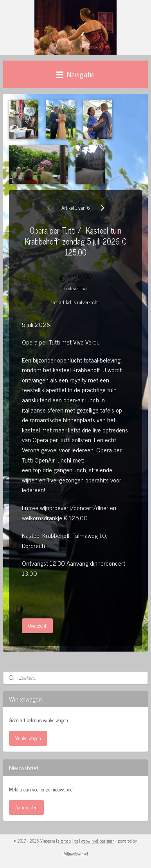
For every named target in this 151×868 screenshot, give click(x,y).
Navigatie (75, 74)
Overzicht (37, 626)
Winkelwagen (28, 738)
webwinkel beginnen (98, 841)
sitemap (64, 841)
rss (76, 841)
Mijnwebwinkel (76, 854)
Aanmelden (26, 807)
